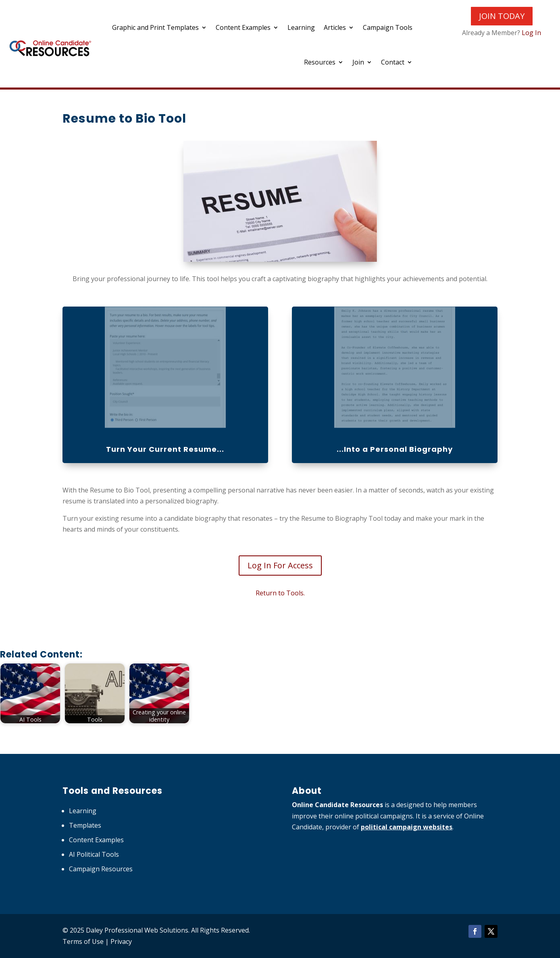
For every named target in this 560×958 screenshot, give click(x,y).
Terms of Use (83, 941)
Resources (320, 62)
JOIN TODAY (502, 16)
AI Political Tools (94, 854)
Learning (301, 27)
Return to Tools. (280, 593)
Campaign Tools (388, 27)
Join (358, 62)
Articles (335, 27)
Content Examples (243, 27)
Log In (531, 33)
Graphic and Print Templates (155, 27)
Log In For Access (280, 565)
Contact (393, 62)
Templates (85, 825)
